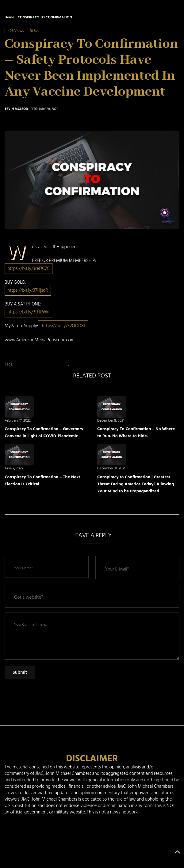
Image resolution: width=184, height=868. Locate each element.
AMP (64, 364)
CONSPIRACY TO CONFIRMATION (45, 17)
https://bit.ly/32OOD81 (63, 326)
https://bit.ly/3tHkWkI (28, 312)
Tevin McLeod (16, 109)
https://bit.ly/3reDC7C (29, 269)
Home (9, 17)
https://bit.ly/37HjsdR (28, 290)
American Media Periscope (36, 364)
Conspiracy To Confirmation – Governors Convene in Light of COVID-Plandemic (44, 432)
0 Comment (55, 31)
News (75, 364)
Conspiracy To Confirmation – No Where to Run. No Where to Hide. (136, 432)
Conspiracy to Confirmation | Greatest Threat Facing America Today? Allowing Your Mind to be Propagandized (136, 484)
